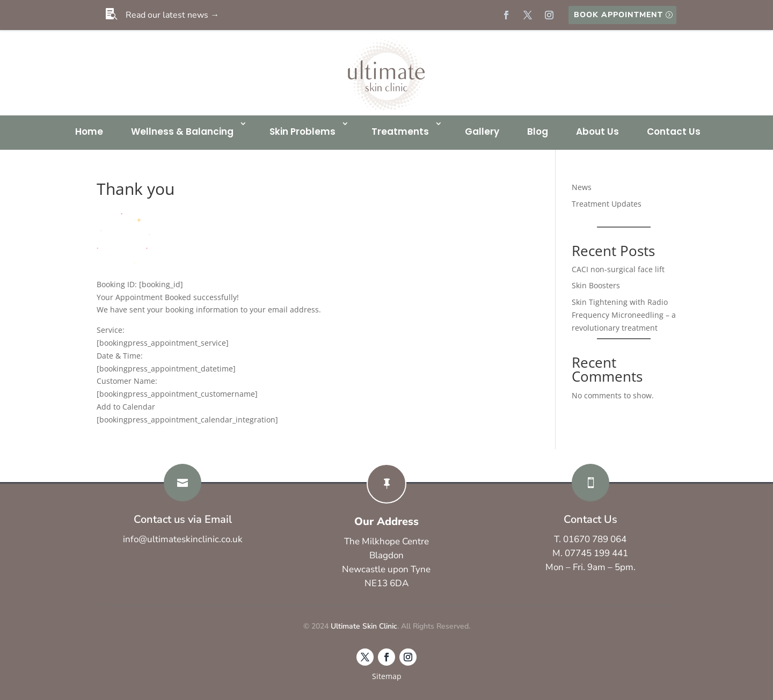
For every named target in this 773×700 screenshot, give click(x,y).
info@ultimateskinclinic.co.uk (183, 539)
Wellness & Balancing (182, 132)
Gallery (482, 132)
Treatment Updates (607, 204)
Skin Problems (302, 132)
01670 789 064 (595, 539)
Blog (538, 132)
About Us (597, 132)
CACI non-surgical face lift (618, 269)
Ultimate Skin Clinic (364, 626)
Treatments (400, 132)
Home (89, 132)
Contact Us (674, 132)
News (582, 187)
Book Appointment (618, 15)
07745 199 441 (596, 553)
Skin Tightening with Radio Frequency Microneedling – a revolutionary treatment (624, 315)
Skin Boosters (596, 285)
